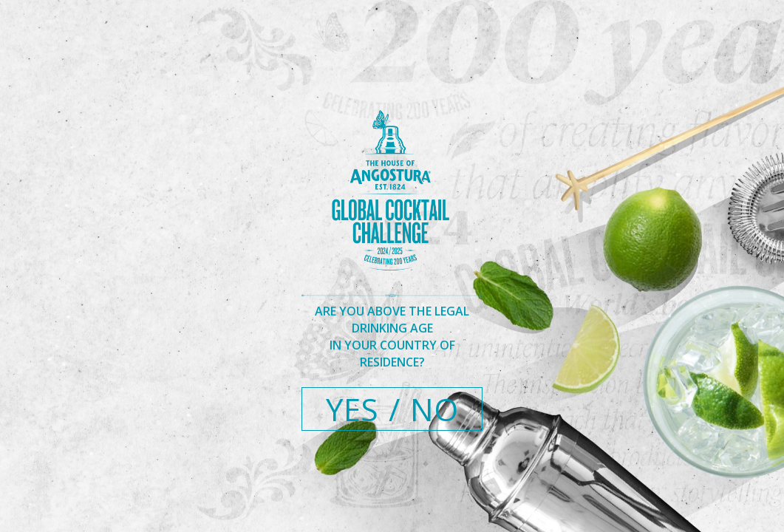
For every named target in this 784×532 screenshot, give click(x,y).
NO (434, 409)
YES (352, 409)
